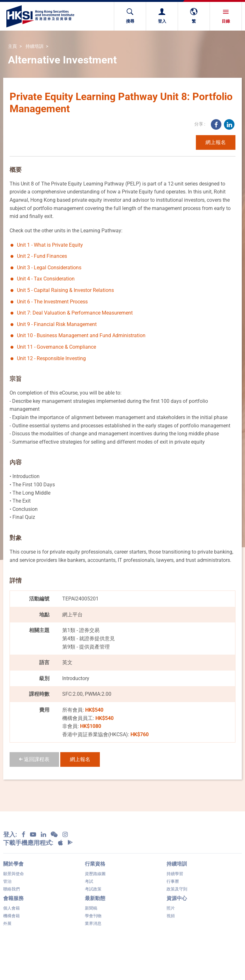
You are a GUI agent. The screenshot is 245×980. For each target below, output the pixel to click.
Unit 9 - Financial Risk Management (57, 324)
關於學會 (13, 864)
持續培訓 (34, 47)
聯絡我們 (11, 889)
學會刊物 (93, 916)
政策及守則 (177, 889)
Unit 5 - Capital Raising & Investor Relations (65, 290)
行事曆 (173, 881)
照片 (171, 908)
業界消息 (93, 923)
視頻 (171, 916)
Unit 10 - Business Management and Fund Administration (81, 335)
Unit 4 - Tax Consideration (46, 279)
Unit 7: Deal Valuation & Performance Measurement (75, 313)
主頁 (12, 47)
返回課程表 (34, 759)
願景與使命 (14, 874)
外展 (7, 923)
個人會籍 (11, 908)
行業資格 (95, 864)
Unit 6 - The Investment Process (52, 302)
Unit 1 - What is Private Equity (50, 245)
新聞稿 (91, 908)
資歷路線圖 (95, 874)
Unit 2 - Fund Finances (42, 256)
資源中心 (177, 898)
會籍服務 (13, 898)
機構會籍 (11, 916)
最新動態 (95, 898)
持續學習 (175, 874)
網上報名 (216, 142)
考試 (89, 881)
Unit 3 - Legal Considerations (49, 268)
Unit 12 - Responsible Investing (51, 358)
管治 (7, 881)
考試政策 (93, 889)
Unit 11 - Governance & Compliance (56, 347)
